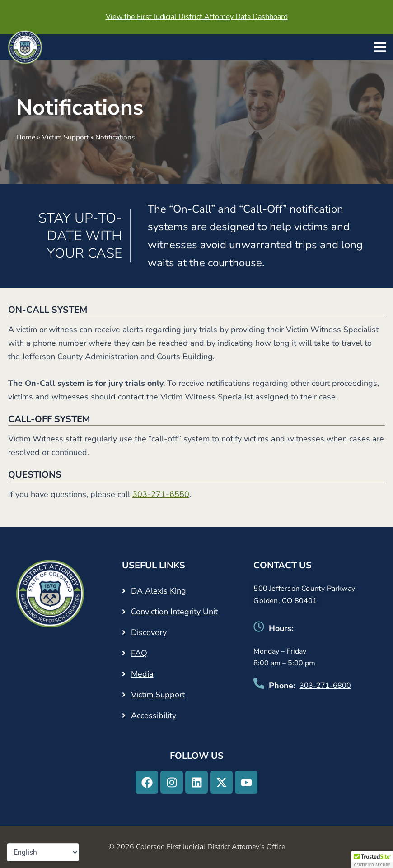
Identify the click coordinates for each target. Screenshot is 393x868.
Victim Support (65, 137)
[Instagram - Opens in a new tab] (172, 782)
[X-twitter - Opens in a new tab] (221, 782)
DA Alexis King (159, 591)
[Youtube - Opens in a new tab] (246, 782)
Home (26, 137)
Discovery (149, 632)
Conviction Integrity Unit (174, 612)
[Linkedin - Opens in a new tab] (196, 782)
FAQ (139, 653)
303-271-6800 (325, 686)
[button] (372, 859)
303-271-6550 (161, 494)
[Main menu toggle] (380, 47)
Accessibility (154, 715)
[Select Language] (43, 852)
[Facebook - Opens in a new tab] (147, 782)
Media (142, 674)
